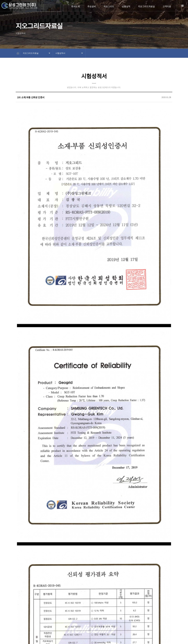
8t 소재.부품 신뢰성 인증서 (44, 590)
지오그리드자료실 (146, 6)
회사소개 (75, 6)
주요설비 (92, 6)
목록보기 (163, 608)
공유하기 (169, 53)
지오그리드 (109, 6)
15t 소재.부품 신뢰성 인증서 (44, 598)
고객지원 (167, 6)
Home (23, 7)
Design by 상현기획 (65, 640)
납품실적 (126, 6)
